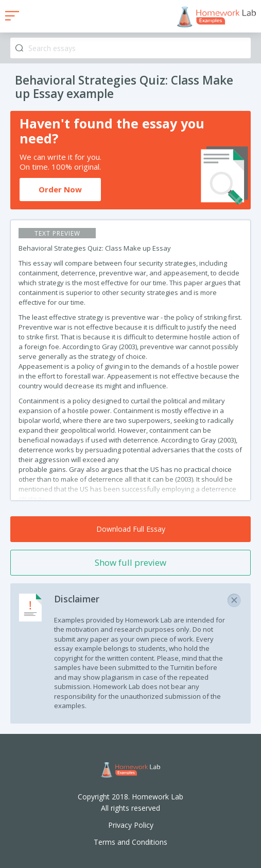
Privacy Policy (131, 825)
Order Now (60, 189)
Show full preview (130, 562)
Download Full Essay (131, 529)
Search (19, 48)
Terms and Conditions (130, 842)
